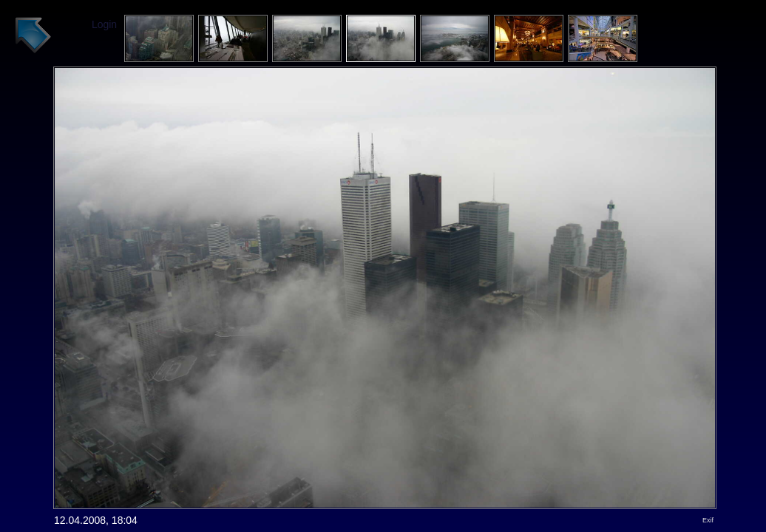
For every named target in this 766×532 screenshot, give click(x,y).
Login (104, 24)
